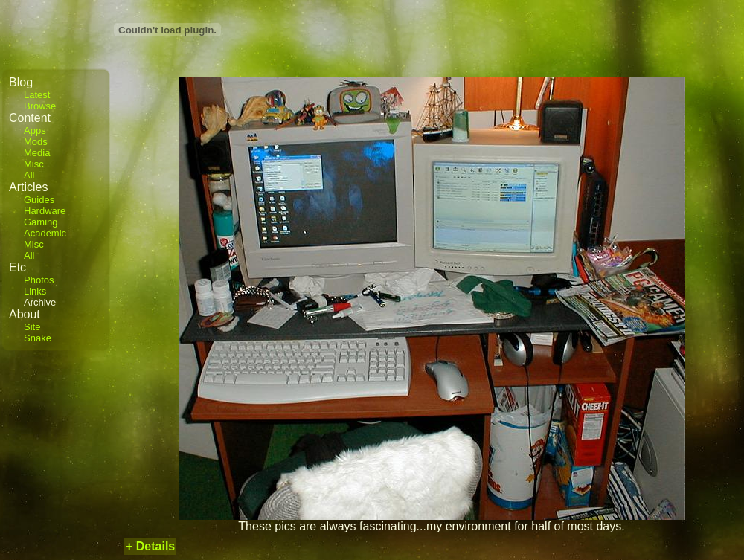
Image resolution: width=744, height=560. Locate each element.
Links (35, 291)
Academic (45, 233)
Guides (39, 200)
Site (32, 327)
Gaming (41, 222)
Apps (35, 131)
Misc (34, 164)
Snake (38, 338)
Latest (37, 95)
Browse (40, 106)
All (29, 175)
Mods (36, 142)
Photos (39, 280)
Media (37, 153)
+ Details (150, 546)
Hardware (45, 211)
